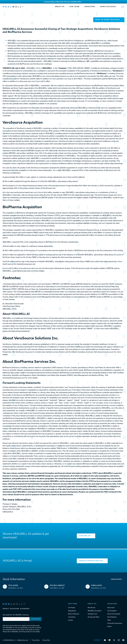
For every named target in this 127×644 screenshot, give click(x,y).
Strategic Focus (92, 614)
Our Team (74, 7)
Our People (71, 608)
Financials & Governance (115, 623)
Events (109, 626)
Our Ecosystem (112, 611)
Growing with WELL (94, 617)
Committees (72, 617)
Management (72, 611)
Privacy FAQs (46, 640)
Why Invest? (111, 608)
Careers (71, 620)
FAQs (109, 620)
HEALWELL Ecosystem (95, 611)
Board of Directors (74, 614)
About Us (60, 7)
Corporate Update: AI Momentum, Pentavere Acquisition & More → (63, 2)
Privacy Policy (36, 640)
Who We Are (91, 608)
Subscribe (36, 619)
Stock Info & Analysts (114, 614)
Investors (90, 7)
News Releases (108, 7)
